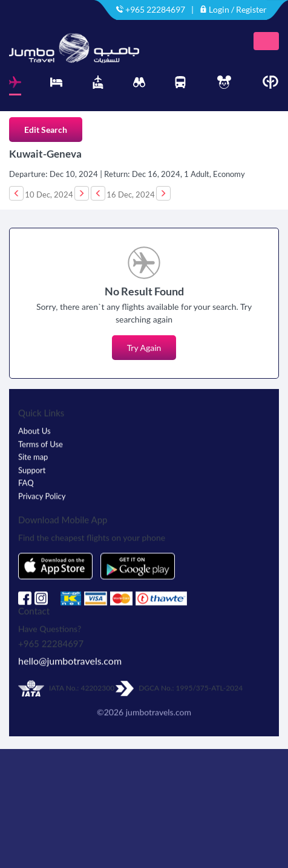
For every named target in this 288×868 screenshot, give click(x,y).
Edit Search (46, 130)
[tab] (15, 85)
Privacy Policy (42, 492)
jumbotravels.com (159, 708)
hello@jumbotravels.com (70, 656)
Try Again (144, 348)
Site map (33, 452)
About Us (34, 426)
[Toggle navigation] (266, 41)
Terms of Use (41, 440)
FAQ (26, 478)
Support (32, 466)
